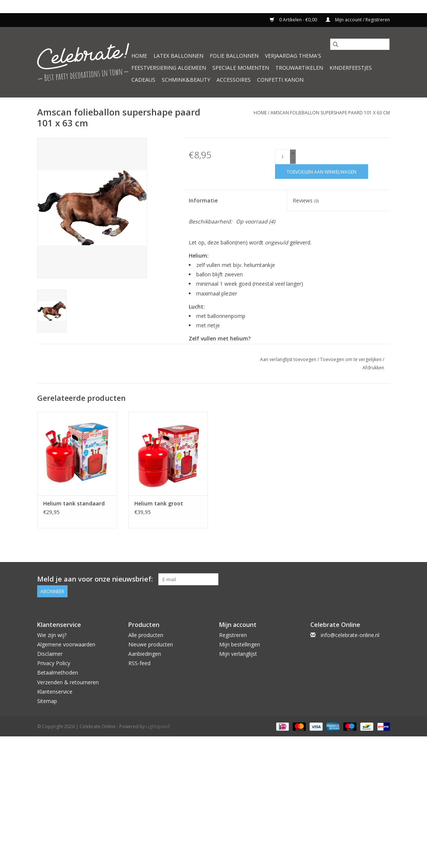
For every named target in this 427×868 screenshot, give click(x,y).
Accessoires (234, 80)
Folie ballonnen (234, 56)
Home (139, 56)
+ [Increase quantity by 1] (293, 153)
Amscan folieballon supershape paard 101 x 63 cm (330, 113)
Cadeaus (143, 80)
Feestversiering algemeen (169, 68)
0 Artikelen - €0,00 (294, 20)
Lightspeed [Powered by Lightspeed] (158, 726)
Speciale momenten (241, 68)
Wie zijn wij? (52, 635)
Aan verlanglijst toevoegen (289, 359)
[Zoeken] (360, 44)
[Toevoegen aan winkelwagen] (322, 172)
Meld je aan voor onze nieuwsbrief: (95, 579)
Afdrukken (373, 368)
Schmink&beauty (186, 80)
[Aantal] (283, 157)
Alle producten (146, 635)
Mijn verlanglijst (238, 654)
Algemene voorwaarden (66, 644)
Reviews (306, 200)
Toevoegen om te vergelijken (351, 359)
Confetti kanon (280, 80)
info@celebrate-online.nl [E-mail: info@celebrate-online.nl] (350, 635)
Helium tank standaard (74, 503)
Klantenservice (55, 692)
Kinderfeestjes (351, 68)
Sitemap (47, 701)
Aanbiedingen (145, 654)
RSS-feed (139, 663)
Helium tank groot (159, 503)
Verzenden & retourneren (68, 682)
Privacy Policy (54, 663)
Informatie (203, 200)
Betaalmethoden (58, 672)
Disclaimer (50, 654)
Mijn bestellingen (240, 644)
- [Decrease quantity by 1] (293, 160)
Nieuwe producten (151, 644)
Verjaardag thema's (293, 56)
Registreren (233, 635)
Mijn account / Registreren (358, 20)
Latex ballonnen (178, 56)
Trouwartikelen (299, 68)
